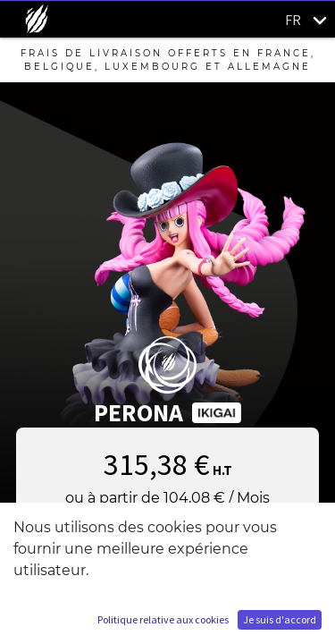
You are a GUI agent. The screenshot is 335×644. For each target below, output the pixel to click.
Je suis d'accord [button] (280, 619)
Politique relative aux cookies (163, 619)
